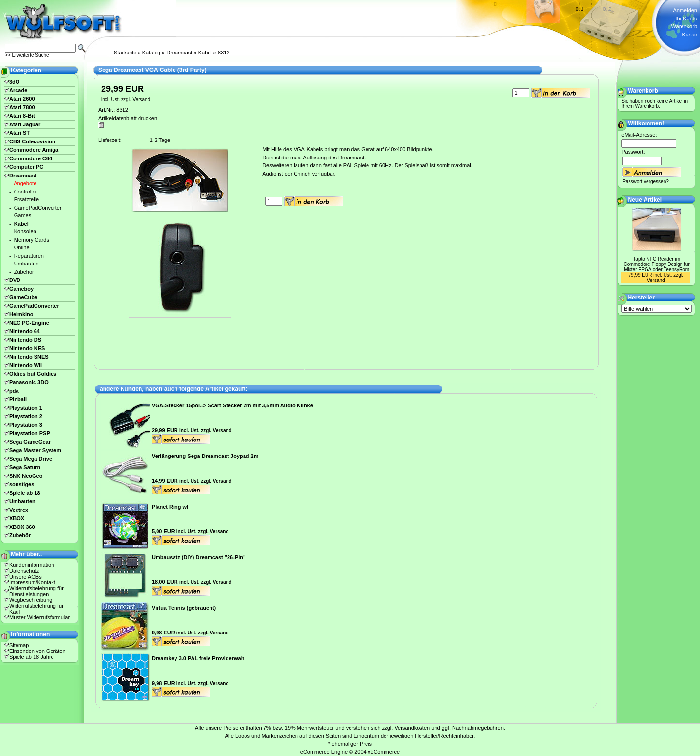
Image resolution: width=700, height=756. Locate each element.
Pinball (18, 399)
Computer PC (26, 167)
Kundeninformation (32, 565)
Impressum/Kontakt (32, 582)
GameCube (23, 297)
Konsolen (25, 231)
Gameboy (21, 289)
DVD (15, 280)
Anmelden (685, 10)
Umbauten (26, 264)
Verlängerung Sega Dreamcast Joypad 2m (205, 456)
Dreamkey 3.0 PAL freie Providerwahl (199, 658)
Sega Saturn (25, 467)
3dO (14, 82)
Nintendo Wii (26, 365)
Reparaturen (29, 256)
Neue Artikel (645, 200)
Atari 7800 (22, 107)
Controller (26, 192)
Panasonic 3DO (29, 382)
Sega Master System (35, 450)
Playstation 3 (26, 425)
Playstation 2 (26, 416)
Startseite (125, 53)
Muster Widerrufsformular (39, 617)
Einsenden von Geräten (37, 651)
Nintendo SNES (29, 357)
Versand (141, 99)
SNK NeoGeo (26, 476)
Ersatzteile (26, 199)
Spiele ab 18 (25, 493)
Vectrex (19, 510)
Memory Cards (32, 240)
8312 (224, 53)
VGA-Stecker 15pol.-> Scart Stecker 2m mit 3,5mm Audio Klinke (232, 405)
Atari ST (19, 133)
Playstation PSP (30, 433)
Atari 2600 (22, 99)
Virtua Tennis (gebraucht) (184, 608)
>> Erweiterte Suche (27, 55)
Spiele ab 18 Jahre (32, 657)
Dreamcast (179, 53)
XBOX (17, 518)
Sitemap (19, 645)
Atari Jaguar (25, 124)
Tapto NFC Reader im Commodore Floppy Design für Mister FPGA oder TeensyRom (657, 264)
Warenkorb (684, 26)
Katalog (151, 53)
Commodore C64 (31, 158)
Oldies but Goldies (33, 374)
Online (22, 247)
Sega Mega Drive (31, 459)
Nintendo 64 (25, 331)
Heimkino (21, 314)
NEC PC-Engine (29, 323)
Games (23, 215)
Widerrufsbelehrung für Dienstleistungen (36, 591)
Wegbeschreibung (31, 600)
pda (14, 391)
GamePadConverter (38, 208)
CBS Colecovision (32, 141)
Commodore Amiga (34, 150)
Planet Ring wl (170, 507)
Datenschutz (24, 571)
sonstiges (22, 484)
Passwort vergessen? (646, 182)
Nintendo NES (27, 348)
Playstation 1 (26, 408)
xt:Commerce (384, 752)
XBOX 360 (22, 527)
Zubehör (24, 272)
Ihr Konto (686, 18)
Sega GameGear (30, 442)
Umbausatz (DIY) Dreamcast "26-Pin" (199, 557)
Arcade (18, 90)
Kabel (205, 53)
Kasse (690, 35)
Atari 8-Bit (22, 116)
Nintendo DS (25, 340)
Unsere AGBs (26, 577)
